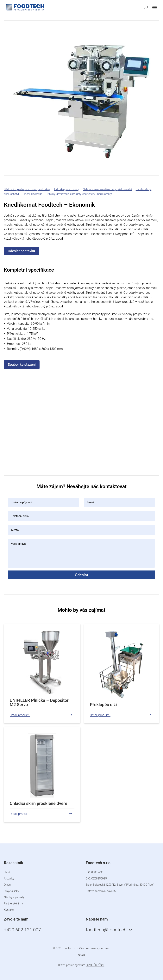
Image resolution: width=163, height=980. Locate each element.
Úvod (7, 872)
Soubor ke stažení (22, 364)
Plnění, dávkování (33, 194)
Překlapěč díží (103, 705)
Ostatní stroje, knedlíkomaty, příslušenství (107, 189)
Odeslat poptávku (21, 251)
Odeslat (81, 575)
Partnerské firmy (14, 903)
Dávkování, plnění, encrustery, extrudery (27, 189)
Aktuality (9, 878)
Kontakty (9, 910)
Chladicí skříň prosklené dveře (38, 803)
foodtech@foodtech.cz (109, 930)
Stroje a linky (11, 891)
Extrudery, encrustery (66, 189)
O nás (7, 885)
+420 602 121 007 (22, 930)
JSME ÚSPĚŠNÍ (95, 965)
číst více (15, 715)
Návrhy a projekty (14, 897)
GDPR (81, 955)
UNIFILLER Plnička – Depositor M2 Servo (39, 703)
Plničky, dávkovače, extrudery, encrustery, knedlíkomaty (79, 194)
